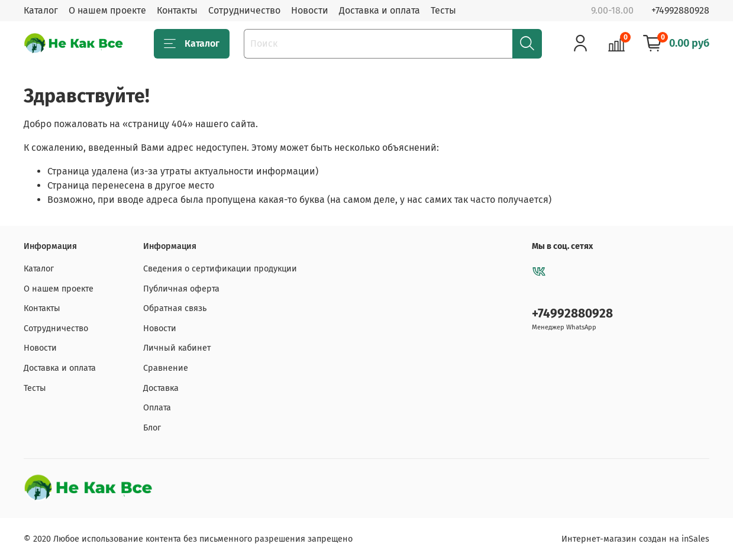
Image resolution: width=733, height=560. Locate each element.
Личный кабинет (177, 348)
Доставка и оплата (380, 10)
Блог (152, 428)
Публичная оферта (181, 289)
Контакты (177, 10)
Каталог (41, 10)
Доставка (161, 388)
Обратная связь (175, 308)
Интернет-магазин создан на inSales (635, 539)
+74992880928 (680, 10)
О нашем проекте (107, 10)
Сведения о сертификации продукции (220, 269)
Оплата (157, 408)
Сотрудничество (244, 10)
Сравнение (166, 368)
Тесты (443, 10)
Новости (310, 10)
